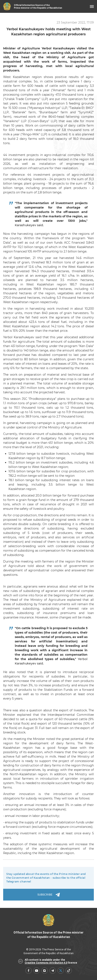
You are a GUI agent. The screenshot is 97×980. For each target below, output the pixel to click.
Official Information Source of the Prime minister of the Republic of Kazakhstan (48, 926)
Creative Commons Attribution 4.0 (46, 963)
